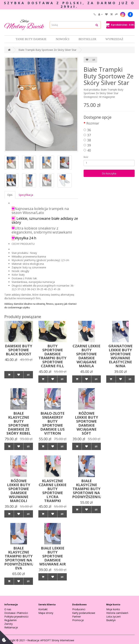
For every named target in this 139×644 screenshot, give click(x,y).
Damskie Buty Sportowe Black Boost (19, 350)
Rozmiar (93, 123)
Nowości (63, 39)
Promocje (78, 620)
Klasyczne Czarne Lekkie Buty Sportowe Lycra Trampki (53, 491)
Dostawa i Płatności (16, 613)
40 (87, 150)
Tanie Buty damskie (31, 39)
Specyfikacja (26, 195)
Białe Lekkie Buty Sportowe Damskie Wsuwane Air (53, 556)
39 (87, 145)
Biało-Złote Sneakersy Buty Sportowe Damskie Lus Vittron (52, 423)
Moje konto (113, 609)
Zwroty (9, 624)
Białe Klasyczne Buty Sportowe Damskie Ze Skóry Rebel (19, 423)
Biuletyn (111, 620)
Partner (77, 617)
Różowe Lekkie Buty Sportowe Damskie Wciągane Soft (87, 423)
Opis (10, 195)
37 (87, 135)
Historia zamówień (117, 613)
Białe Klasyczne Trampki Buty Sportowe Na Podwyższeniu (87, 489)
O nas (8, 609)
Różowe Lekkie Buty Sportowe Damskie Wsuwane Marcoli (19, 491)
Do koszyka (109, 173)
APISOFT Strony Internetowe (57, 640)
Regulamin (10, 620)
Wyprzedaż (114, 39)
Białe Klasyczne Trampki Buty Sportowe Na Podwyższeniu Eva (19, 558)
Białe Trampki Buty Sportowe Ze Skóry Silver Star (47, 50)
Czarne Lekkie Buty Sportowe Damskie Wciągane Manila (86, 356)
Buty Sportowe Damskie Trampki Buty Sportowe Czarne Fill (52, 356)
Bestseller (87, 39)
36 (87, 130)
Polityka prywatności (16, 617)
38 (87, 140)
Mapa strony (46, 613)
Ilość (86, 157)
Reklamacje (11, 627)
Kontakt (43, 609)
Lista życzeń (113, 617)
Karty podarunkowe (84, 613)
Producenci (79, 609)
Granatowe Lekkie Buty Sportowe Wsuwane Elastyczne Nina (120, 356)
